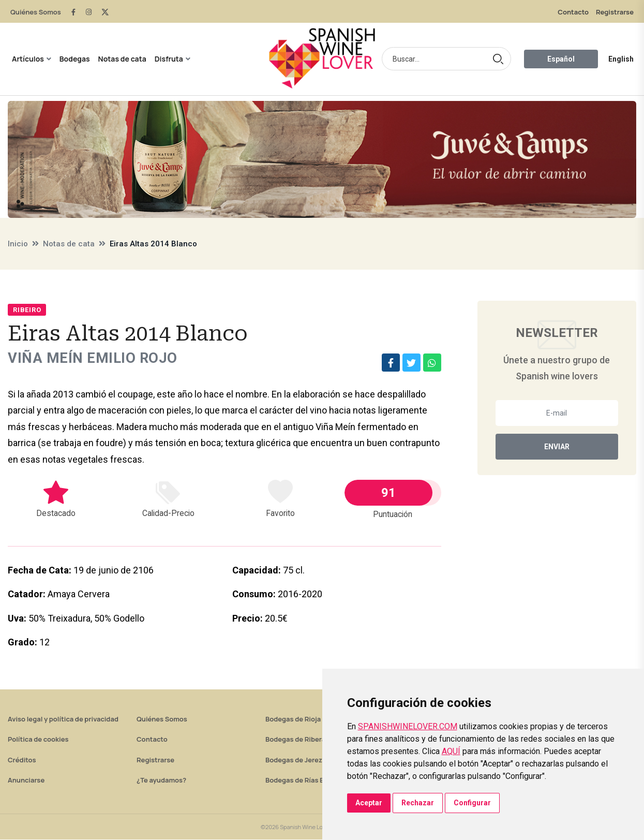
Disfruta (169, 59)
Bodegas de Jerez (294, 760)
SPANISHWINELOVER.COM (408, 726)
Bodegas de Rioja (293, 719)
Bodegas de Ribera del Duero (312, 740)
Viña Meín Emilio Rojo (93, 358)
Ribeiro (27, 310)
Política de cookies (38, 740)
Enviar (557, 447)
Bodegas (75, 59)
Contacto (573, 12)
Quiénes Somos (36, 12)
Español (561, 59)
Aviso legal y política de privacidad (63, 719)
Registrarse (615, 12)
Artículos (28, 59)
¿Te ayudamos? (161, 780)
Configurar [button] (472, 803)
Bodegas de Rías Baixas (303, 780)
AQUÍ (451, 751)
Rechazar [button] (418, 803)
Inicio (18, 244)
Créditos (22, 760)
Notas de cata (122, 59)
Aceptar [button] (369, 803)
